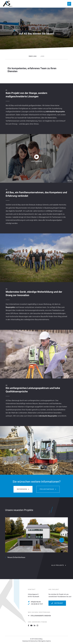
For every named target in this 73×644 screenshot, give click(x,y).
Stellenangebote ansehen (41, 616)
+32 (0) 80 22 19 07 (37, 604)
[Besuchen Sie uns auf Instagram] (38, 625)
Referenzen (22, 489)
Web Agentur (42, 641)
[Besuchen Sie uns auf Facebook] (29, 625)
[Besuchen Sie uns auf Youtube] (32, 625)
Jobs (42, 56)
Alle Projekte (58, 565)
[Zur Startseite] (8, 4)
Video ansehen (37, 161)
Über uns (33, 56)
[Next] (62, 540)
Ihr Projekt (59, 603)
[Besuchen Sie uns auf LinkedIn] (35, 625)
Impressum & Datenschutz (30, 641)
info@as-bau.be (36, 602)
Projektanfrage (47, 489)
